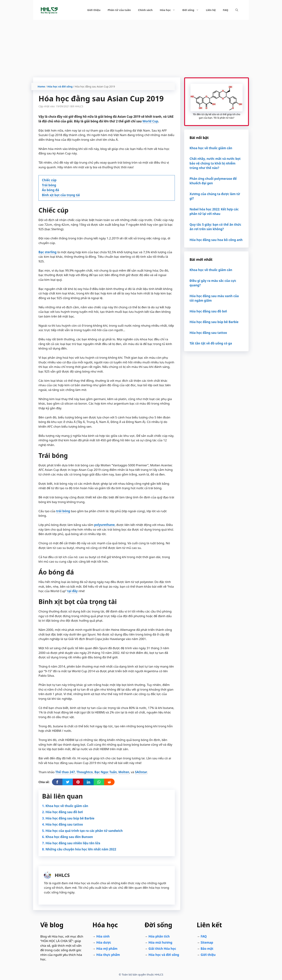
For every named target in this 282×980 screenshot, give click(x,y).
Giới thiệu (94, 10)
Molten (124, 772)
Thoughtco (85, 772)
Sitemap (207, 942)
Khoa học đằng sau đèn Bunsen (69, 837)
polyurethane (104, 525)
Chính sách (145, 10)
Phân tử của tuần (119, 10)
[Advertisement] (141, 47)
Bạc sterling (47, 252)
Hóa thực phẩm (108, 955)
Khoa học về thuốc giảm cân (67, 806)
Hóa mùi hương (160, 942)
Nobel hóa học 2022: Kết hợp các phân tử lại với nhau (214, 212)
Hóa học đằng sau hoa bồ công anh (216, 240)
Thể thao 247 (65, 772)
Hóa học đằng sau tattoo (64, 824)
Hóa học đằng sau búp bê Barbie (70, 818)
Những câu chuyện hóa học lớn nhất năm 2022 (81, 849)
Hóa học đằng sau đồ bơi (64, 812)
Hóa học (169, 10)
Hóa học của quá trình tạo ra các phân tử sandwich (84, 831)
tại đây (72, 591)
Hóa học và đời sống (60, 86)
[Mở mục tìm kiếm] (237, 10)
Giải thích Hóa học (162, 949)
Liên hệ (211, 10)
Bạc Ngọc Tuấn (106, 772)
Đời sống (192, 10)
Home (41, 86)
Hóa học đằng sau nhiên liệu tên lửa (73, 843)
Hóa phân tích (159, 936)
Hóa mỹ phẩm (107, 949)
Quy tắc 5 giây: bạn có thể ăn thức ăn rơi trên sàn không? (215, 227)
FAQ (226, 10)
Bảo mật (207, 949)
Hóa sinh (103, 936)
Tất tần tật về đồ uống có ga (211, 343)
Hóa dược (104, 942)
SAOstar (141, 772)
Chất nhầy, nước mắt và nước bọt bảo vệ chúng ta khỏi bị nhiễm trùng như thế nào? (215, 163)
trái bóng (63, 511)
